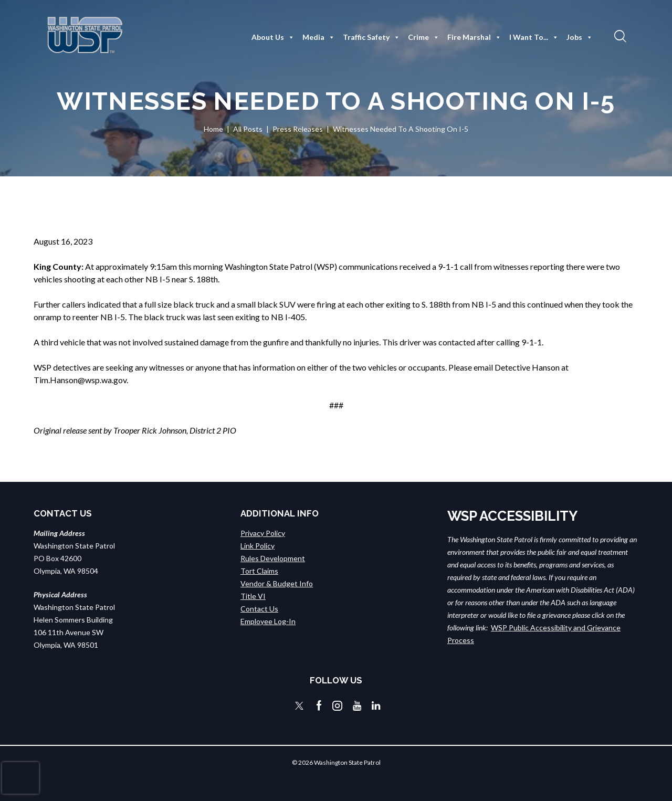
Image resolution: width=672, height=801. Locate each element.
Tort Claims (259, 571)
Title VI (253, 596)
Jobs (580, 37)
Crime (424, 37)
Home (213, 129)
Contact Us (259, 609)
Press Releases (298, 129)
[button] (619, 36)
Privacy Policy (263, 533)
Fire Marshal (474, 37)
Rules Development (273, 558)
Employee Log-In (268, 621)
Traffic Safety (371, 37)
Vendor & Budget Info (277, 583)
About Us (273, 37)
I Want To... (534, 37)
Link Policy (258, 546)
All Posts (248, 129)
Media (319, 37)
